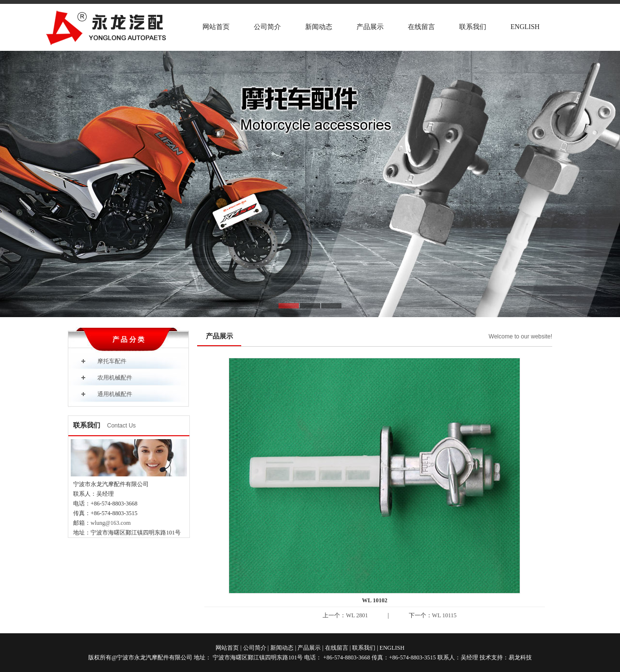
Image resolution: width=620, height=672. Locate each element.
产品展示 (370, 27)
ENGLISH (525, 27)
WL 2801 (357, 615)
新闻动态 (319, 27)
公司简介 (267, 27)
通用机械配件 (115, 394)
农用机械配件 (115, 378)
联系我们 (473, 27)
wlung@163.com (111, 523)
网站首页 (216, 27)
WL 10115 (444, 615)
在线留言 (421, 27)
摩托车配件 (112, 361)
